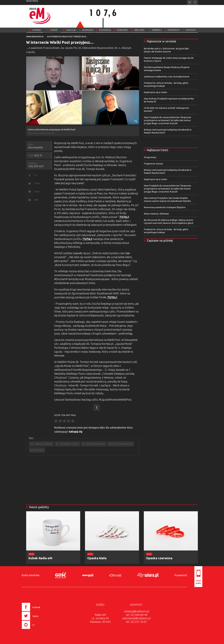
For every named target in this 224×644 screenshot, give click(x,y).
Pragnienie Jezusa (153, 164)
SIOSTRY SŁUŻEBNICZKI (121, 444)
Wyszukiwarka (195, 2)
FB (35, 175)
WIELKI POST (37, 450)
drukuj (37, 191)
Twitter (37, 183)
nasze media (32, 1)
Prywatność (181, 575)
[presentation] (37, 629)
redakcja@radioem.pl (136, 611)
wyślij (36, 200)
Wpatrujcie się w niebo (155, 92)
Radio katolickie (31, 575)
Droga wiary (150, 157)
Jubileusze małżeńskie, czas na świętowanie (167, 77)
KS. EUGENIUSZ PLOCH (67, 444)
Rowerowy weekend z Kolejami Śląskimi (165, 207)
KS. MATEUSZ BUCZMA (94, 444)
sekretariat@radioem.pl (136, 618)
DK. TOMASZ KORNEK (41, 444)
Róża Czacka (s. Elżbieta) (156, 214)
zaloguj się (76, 431)
